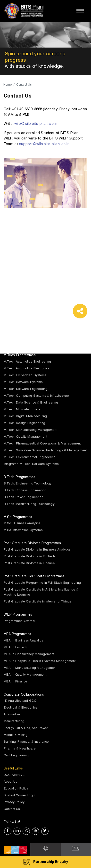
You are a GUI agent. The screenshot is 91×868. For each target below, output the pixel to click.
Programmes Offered (19, 621)
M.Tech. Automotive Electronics (27, 369)
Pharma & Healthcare (20, 749)
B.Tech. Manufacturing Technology (29, 504)
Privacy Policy (14, 803)
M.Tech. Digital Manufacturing (25, 417)
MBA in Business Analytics (23, 641)
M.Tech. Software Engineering (26, 389)
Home (8, 85)
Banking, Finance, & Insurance (26, 742)
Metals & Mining (16, 735)
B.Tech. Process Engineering (25, 491)
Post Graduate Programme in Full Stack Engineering (42, 583)
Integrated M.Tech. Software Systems (31, 464)
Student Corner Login (19, 796)
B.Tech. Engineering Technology (28, 484)
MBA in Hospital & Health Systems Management (40, 661)
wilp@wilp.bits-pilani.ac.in (36, 124)
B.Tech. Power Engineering (24, 498)
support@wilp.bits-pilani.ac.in (44, 144)
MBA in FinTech (15, 648)
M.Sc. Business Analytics (22, 524)
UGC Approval (14, 775)
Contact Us (12, 809)
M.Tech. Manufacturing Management (30, 430)
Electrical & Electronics (21, 708)
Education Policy (16, 789)
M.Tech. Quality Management (25, 437)
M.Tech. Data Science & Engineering (31, 403)
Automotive (12, 715)
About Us (10, 782)
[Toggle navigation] (80, 11)
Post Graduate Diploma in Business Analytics (37, 550)
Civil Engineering (16, 756)
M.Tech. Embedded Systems (25, 376)
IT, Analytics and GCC (20, 701)
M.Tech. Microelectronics (22, 410)
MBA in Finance (15, 682)
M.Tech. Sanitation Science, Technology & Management (45, 451)
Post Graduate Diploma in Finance (29, 564)
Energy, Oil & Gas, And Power (26, 728)
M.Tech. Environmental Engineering (30, 458)
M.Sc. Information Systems (23, 530)
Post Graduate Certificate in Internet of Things (37, 602)
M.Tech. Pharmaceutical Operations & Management (42, 444)
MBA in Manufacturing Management (30, 668)
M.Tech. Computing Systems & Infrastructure (36, 396)
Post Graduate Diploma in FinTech (29, 557)
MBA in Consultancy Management (29, 655)
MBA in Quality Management (25, 675)
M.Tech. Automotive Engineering (27, 362)
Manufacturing (14, 722)
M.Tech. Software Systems (23, 382)
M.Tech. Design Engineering (24, 423)
